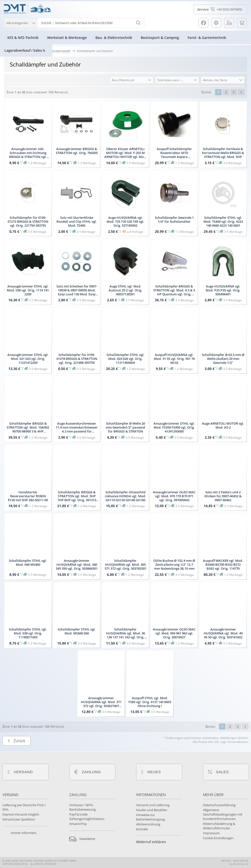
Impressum (211, 833)
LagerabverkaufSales (25, 50)
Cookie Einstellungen (218, 838)
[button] (21, 22)
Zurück (16, 765)
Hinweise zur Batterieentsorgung (150, 817)
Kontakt (142, 829)
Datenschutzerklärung (219, 805)
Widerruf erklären (151, 842)
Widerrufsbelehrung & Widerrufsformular (219, 826)
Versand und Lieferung (153, 805)
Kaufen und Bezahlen (152, 810)
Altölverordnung (148, 824)
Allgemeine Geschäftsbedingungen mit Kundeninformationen (223, 814)
